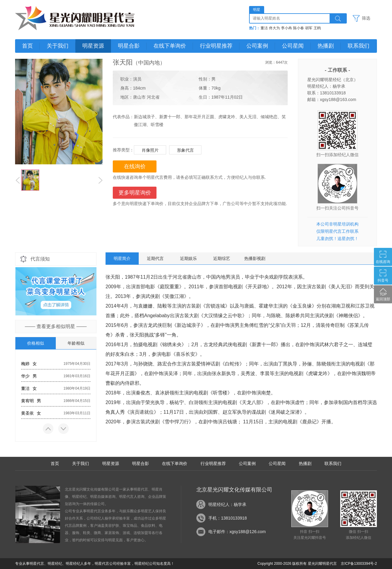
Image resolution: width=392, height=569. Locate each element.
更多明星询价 (135, 193)
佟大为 (274, 28)
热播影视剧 (255, 258)
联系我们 (359, 46)
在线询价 (135, 166)
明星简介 (122, 258)
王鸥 (317, 28)
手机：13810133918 (228, 518)
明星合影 (129, 46)
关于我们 (58, 46)
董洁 (264, 28)
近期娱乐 (188, 258)
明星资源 (93, 46)
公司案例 (257, 46)
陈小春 (299, 28)
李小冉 (286, 28)
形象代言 (185, 150)
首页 (27, 46)
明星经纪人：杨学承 (227, 504)
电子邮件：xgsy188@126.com (237, 532)
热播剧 (326, 46)
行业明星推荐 (216, 46)
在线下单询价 (170, 46)
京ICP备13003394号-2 (359, 564)
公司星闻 (293, 46)
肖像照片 (150, 150)
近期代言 (155, 258)
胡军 (309, 28)
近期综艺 (222, 258)
